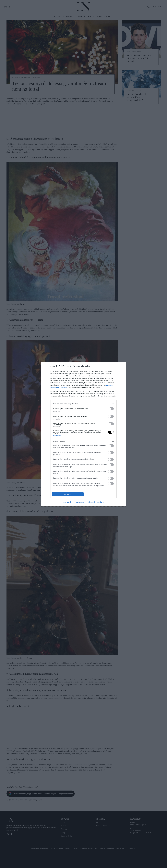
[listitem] (84, 404)
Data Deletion (68, 502)
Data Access (80, 502)
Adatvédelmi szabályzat (96, 502)
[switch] (111, 409)
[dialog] (84, 434)
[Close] (122, 366)
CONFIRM (68, 494)
